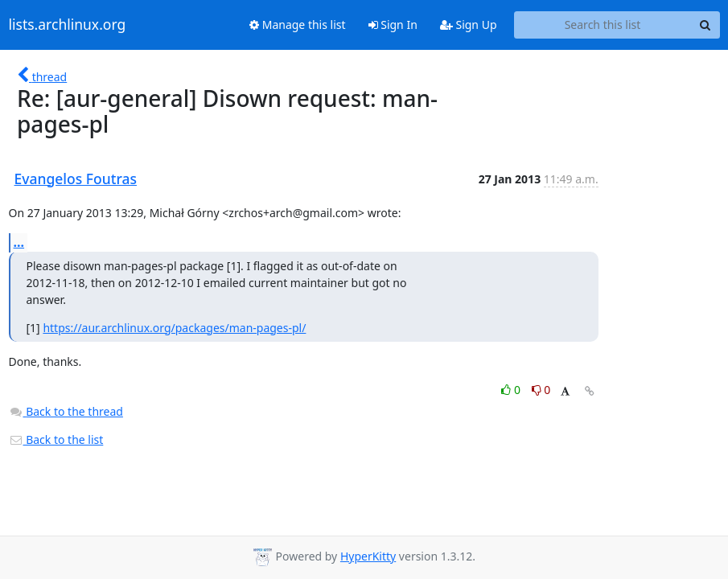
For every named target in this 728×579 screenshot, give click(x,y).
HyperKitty (368, 556)
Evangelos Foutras (76, 179)
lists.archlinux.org (68, 25)
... (19, 242)
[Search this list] (603, 25)
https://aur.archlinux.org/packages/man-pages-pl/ (174, 328)
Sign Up (469, 25)
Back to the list (56, 439)
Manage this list (298, 25)
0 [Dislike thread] (541, 390)
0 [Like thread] (512, 390)
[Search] (705, 25)
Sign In (393, 25)
